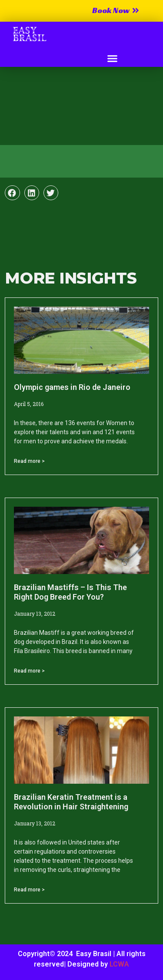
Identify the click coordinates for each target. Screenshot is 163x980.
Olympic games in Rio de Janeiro (72, 387)
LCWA (119, 964)
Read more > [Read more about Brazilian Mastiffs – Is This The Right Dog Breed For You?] (29, 671)
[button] (112, 59)
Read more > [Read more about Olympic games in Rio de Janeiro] (29, 461)
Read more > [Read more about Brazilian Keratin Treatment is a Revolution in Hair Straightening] (29, 890)
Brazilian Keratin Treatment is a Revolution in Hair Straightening (71, 802)
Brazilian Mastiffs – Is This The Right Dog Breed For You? (70, 592)
